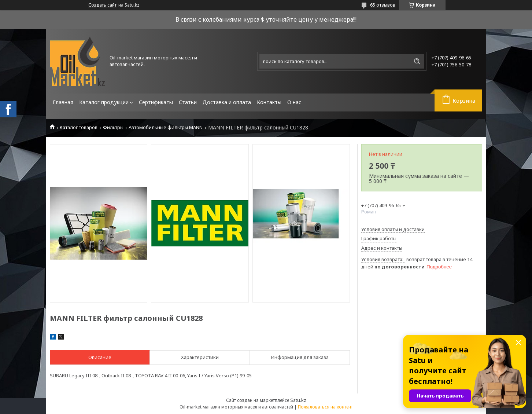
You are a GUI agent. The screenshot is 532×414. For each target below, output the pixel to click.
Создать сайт (102, 5)
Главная (63, 102)
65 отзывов (383, 5)
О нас (294, 102)
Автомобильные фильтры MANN (166, 127)
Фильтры (113, 127)
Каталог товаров (79, 127)
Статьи (188, 102)
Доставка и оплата (227, 102)
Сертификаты (156, 102)
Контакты (269, 102)
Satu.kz (298, 400)
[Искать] (417, 61)
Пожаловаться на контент (325, 407)
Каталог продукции (104, 102)
